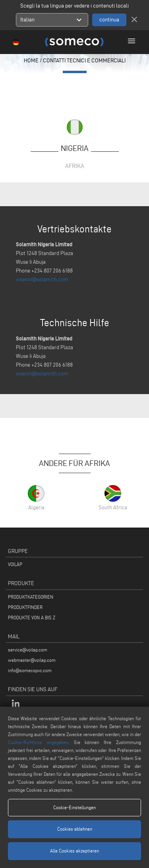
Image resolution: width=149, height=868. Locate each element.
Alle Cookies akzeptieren (74, 851)
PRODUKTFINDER (25, 607)
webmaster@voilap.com (32, 660)
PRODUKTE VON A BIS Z (32, 618)
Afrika (75, 166)
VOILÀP (15, 564)
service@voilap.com (28, 650)
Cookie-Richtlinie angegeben (38, 742)
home (31, 61)
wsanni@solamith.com (42, 279)
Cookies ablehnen (75, 829)
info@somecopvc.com (30, 670)
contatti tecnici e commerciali (84, 61)
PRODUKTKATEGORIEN (31, 597)
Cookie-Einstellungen (74, 807)
